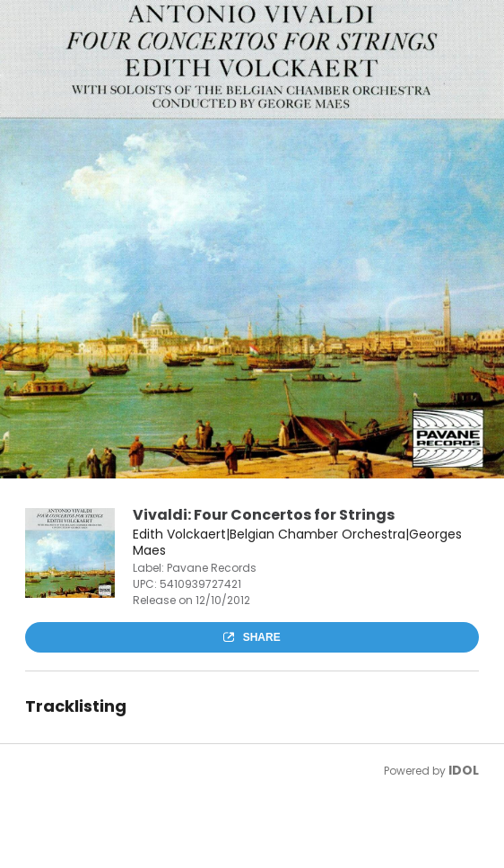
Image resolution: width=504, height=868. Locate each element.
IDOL (464, 770)
